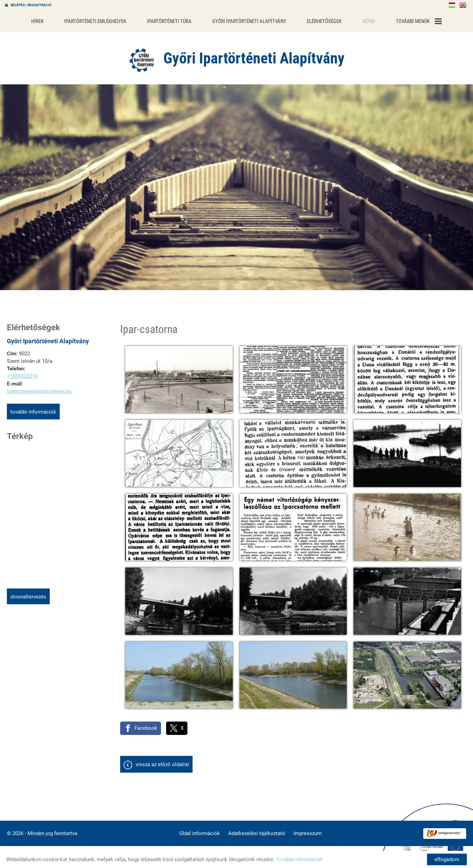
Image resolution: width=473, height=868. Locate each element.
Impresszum (308, 830)
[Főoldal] (142, 57)
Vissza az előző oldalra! (162, 761)
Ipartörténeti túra (173, 20)
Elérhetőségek (317, 20)
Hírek (50, 20)
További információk (33, 408)
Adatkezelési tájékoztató (257, 830)
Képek (358, 20)
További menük (406, 20)
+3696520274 (22, 373)
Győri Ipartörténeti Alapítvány (247, 20)
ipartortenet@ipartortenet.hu (39, 388)
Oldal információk (200, 830)
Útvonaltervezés (28, 593)
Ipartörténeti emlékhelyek (105, 20)
